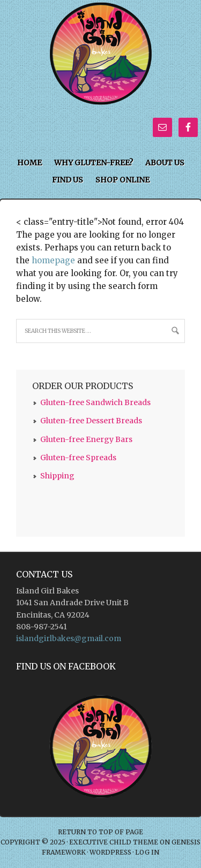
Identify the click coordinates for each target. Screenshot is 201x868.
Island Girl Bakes (100, 17)
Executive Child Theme (114, 842)
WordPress (110, 852)
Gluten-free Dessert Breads (91, 421)
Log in (147, 852)
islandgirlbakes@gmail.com (69, 638)
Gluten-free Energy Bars (86, 439)
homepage (53, 260)
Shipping (57, 476)
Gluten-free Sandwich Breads (95, 402)
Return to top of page (100, 832)
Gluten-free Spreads (78, 458)
